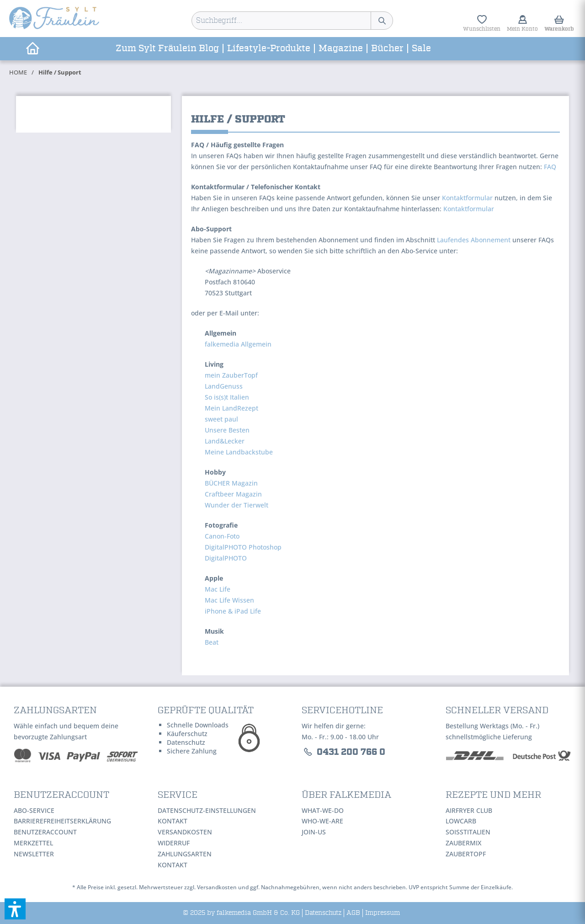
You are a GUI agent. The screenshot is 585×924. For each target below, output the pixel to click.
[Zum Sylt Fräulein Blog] (168, 49)
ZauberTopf (466, 854)
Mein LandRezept (231, 408)
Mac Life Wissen (229, 600)
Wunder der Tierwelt (237, 505)
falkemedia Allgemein (238, 344)
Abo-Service (34, 810)
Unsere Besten (227, 430)
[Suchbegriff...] (292, 21)
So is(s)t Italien (227, 397)
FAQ (550, 167)
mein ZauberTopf (231, 375)
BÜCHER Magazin (231, 483)
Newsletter (34, 854)
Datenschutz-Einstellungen (207, 810)
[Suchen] (382, 21)
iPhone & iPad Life (233, 611)
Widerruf (174, 843)
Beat (212, 642)
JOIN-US (314, 832)
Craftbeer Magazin (233, 494)
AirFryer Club (469, 810)
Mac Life (218, 589)
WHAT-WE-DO (323, 810)
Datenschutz (323, 913)
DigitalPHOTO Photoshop (243, 547)
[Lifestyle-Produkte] (269, 49)
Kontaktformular (467, 198)
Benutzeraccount (45, 832)
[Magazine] (341, 49)
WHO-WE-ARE (322, 821)
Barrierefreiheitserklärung (62, 821)
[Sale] (421, 49)
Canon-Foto (222, 536)
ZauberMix (463, 843)
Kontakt (173, 821)
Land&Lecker (225, 441)
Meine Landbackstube (239, 452)
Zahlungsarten (185, 854)
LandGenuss (224, 386)
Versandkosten (185, 832)
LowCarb (461, 821)
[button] (15, 909)
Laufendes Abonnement (474, 240)
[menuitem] (292, 21)
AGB (353, 913)
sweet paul (221, 419)
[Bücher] (388, 49)
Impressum (383, 913)
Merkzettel (33, 843)
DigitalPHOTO (226, 558)
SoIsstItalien (468, 832)
